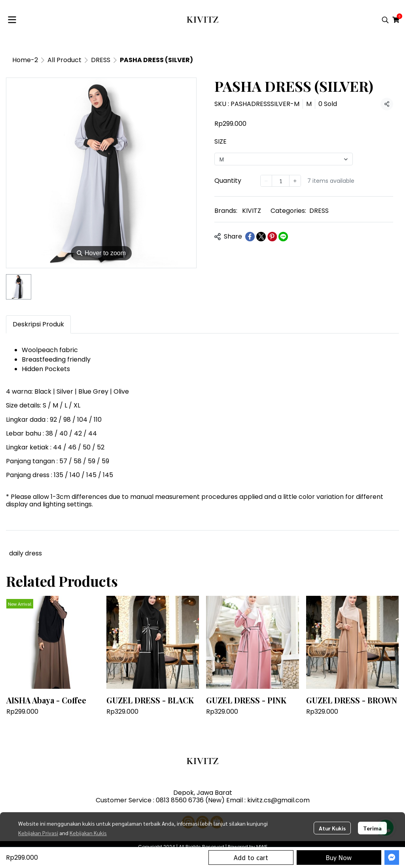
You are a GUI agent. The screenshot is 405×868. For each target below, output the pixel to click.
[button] (385, 20)
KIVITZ (252, 211)
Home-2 (25, 60)
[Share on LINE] (283, 237)
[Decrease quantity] (266, 181)
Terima (372, 828)
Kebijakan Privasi (38, 833)
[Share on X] (261, 237)
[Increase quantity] (295, 181)
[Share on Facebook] (250, 237)
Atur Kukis (332, 828)
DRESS (101, 60)
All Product (64, 60)
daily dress (26, 553)
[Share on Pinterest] (272, 237)
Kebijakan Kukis (88, 833)
